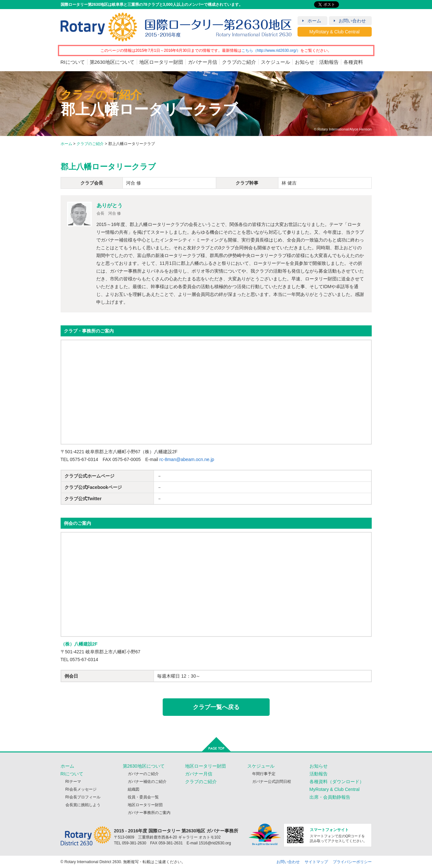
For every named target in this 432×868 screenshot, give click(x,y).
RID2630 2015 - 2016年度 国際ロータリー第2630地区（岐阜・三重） (176, 27)
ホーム (314, 21)
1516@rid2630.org (215, 843)
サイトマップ (316, 862)
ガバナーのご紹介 (143, 774)
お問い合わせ (352, 21)
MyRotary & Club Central (335, 32)
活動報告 (329, 62)
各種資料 (353, 62)
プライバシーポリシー (352, 862)
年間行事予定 (264, 774)
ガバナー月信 (203, 62)
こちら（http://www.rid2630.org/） (271, 51)
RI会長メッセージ (81, 789)
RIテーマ (73, 782)
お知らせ (305, 62)
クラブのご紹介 (239, 62)
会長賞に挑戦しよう (83, 805)
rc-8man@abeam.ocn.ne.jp (187, 459)
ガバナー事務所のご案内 (149, 813)
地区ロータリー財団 (161, 62)
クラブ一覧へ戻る (216, 707)
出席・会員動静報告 (330, 797)
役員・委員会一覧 (143, 797)
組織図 (134, 789)
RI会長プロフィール (83, 797)
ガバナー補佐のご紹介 (147, 782)
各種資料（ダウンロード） (337, 782)
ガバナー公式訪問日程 (272, 782)
